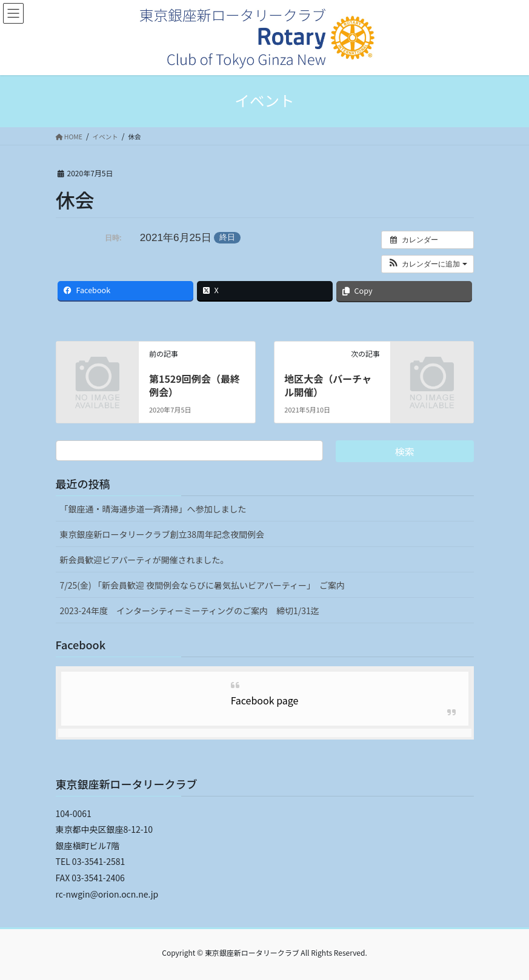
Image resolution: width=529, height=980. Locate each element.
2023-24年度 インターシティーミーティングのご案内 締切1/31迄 (190, 611)
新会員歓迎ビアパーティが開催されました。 (145, 560)
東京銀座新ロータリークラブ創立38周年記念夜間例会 (162, 534)
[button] (428, 264)
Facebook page (265, 700)
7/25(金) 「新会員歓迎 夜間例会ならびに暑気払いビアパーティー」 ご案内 (202, 585)
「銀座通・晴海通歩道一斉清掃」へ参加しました (153, 509)
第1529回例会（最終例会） (195, 385)
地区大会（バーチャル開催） (328, 385)
